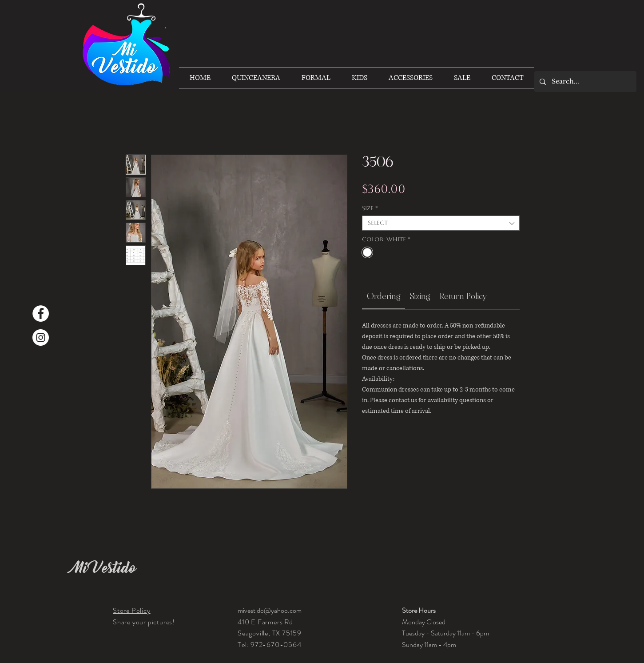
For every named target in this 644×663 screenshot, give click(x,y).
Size (370, 208)
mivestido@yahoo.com (270, 610)
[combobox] (441, 223)
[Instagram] (41, 337)
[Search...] (585, 82)
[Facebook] (41, 314)
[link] (384, 296)
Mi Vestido (104, 568)
